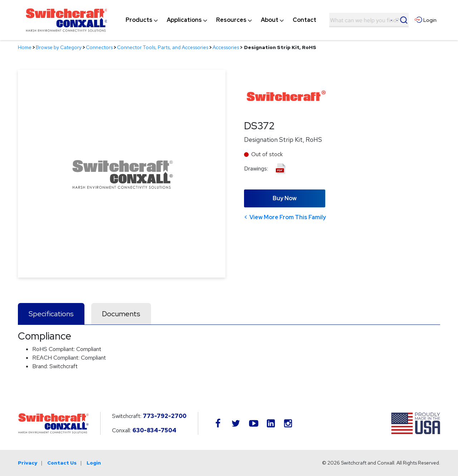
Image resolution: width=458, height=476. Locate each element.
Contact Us (62, 463)
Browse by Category (59, 47)
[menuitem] (139, 20)
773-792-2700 (165, 416)
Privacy (28, 463)
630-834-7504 (154, 430)
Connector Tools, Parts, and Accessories (163, 47)
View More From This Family (288, 217)
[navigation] (221, 20)
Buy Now (285, 198)
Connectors (99, 47)
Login (94, 463)
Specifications (51, 314)
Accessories (226, 47)
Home (25, 47)
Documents (121, 314)
